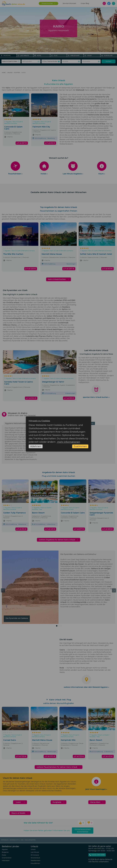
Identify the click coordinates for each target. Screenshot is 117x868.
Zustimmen (80, 446)
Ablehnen (36, 446)
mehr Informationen (68, 442)
